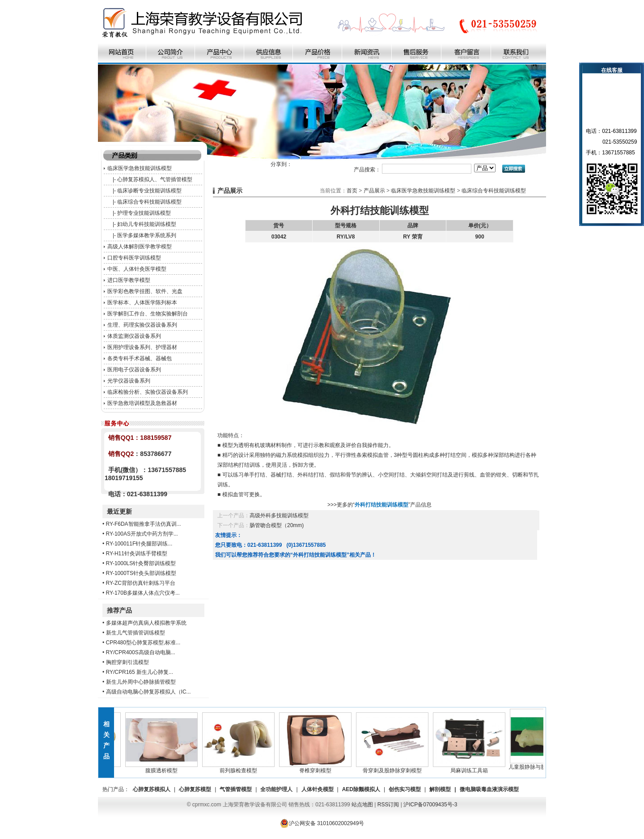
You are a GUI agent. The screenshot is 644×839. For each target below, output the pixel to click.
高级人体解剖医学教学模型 (140, 247)
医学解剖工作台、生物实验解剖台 (148, 314)
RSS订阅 (388, 805)
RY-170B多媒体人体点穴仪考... (143, 593)
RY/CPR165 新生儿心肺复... (140, 672)
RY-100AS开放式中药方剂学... (142, 534)
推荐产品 (119, 610)
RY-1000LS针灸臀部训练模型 (141, 563)
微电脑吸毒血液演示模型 (489, 789)
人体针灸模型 (318, 789)
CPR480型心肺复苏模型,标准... (143, 643)
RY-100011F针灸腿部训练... (139, 544)
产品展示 (374, 191)
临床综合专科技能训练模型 (149, 202)
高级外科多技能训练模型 (279, 515)
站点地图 (362, 805)
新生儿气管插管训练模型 (136, 633)
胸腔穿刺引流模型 (127, 662)
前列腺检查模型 (241, 768)
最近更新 (119, 511)
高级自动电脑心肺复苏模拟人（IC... (148, 692)
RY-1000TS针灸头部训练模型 (141, 573)
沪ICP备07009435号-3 (430, 805)
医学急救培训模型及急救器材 (142, 403)
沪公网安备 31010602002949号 (322, 823)
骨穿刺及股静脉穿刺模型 (395, 768)
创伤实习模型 (405, 789)
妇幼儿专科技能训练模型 (147, 224)
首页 (352, 191)
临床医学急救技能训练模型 (140, 168)
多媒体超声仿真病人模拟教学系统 (146, 623)
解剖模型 (440, 789)
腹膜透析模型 (165, 768)
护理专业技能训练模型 (144, 213)
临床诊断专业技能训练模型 (149, 191)
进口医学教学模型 (129, 280)
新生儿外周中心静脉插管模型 (141, 682)
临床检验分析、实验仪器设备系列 (148, 392)
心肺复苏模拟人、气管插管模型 (155, 179)
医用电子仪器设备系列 (134, 370)
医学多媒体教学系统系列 (147, 235)
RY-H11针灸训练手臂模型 (137, 554)
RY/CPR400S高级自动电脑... (141, 652)
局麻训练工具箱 (472, 768)
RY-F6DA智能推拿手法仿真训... (144, 524)
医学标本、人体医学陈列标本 (142, 302)
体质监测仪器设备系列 (134, 336)
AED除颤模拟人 (361, 789)
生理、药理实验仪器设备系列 (142, 325)
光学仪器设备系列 (129, 381)
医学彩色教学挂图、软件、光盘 (145, 291)
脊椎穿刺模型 (318, 768)
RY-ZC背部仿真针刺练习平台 (141, 583)
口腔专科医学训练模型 (134, 258)
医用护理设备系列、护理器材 (142, 347)
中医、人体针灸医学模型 (137, 269)
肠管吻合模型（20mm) (277, 525)
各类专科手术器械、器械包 (140, 358)
